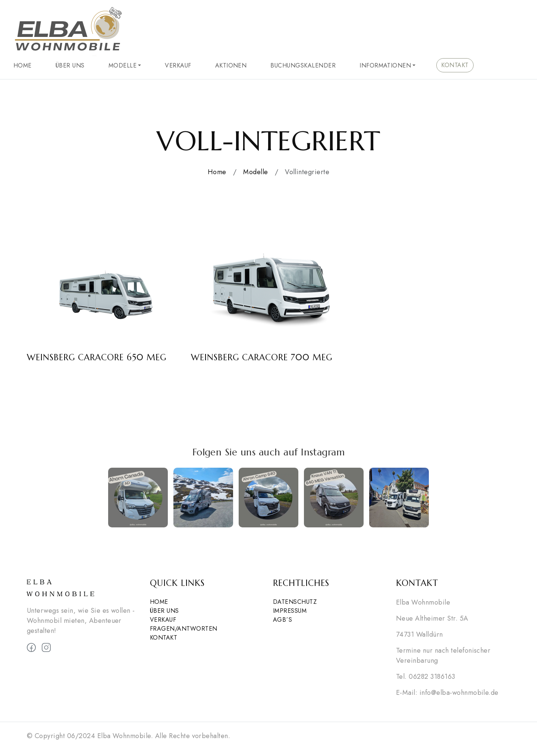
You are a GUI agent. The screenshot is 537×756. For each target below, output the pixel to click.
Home (23, 65)
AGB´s (282, 620)
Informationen (385, 65)
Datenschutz (295, 602)
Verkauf (178, 65)
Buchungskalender (303, 65)
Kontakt (455, 65)
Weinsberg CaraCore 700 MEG (262, 357)
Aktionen (231, 65)
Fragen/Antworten (184, 629)
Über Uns (70, 65)
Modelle (123, 65)
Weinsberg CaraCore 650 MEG (97, 357)
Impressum (290, 611)
